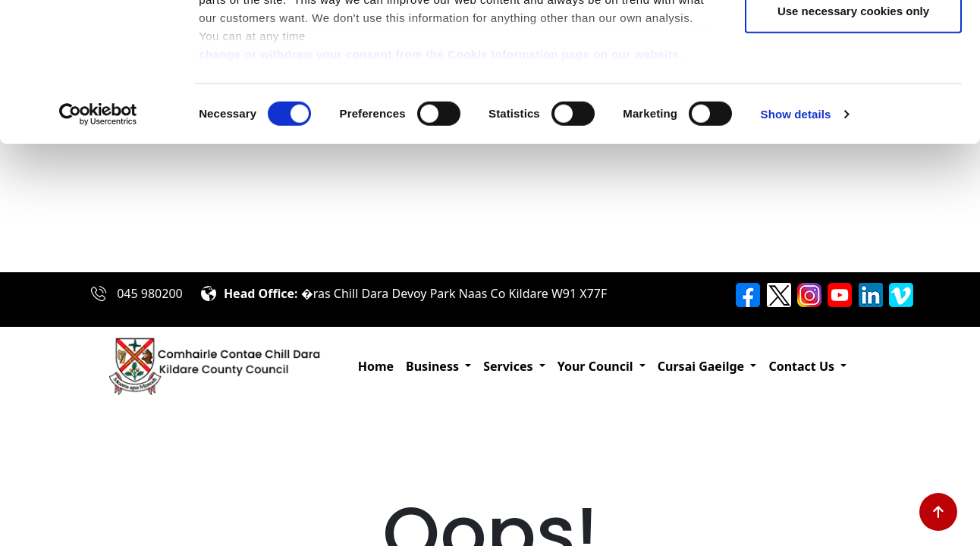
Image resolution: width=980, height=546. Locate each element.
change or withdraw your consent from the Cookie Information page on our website (439, 182)
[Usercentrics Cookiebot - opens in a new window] (98, 243)
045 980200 (150, 293)
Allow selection (853, 90)
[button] (438, 366)
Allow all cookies (854, 40)
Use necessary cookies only (853, 139)
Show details (796, 242)
